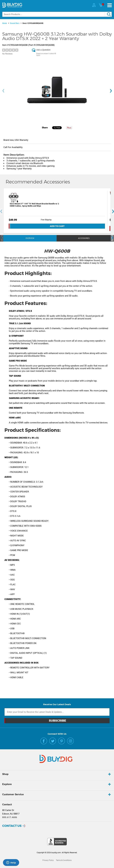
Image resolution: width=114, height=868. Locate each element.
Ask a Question (43, 50)
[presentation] (3, 91)
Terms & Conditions (64, 860)
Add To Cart (57, 226)
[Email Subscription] (57, 712)
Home (5, 23)
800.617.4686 (10, 817)
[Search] (57, 14)
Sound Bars (15, 23)
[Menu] (110, 5)
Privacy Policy (48, 860)
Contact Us (12, 826)
